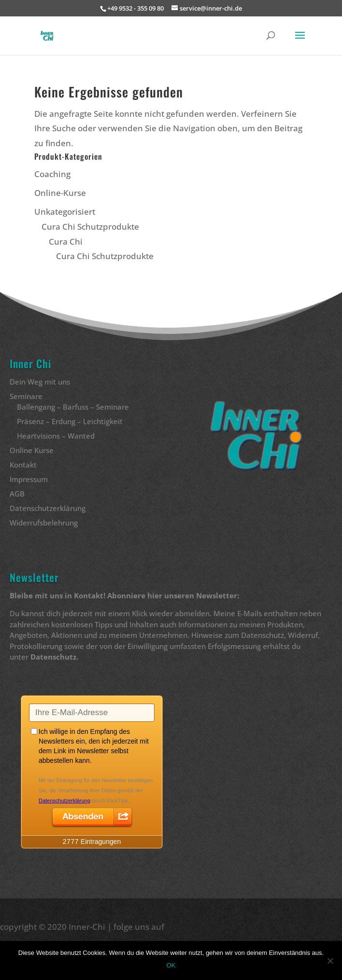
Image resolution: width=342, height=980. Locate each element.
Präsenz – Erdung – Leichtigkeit (70, 421)
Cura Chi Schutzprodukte (90, 227)
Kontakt (23, 465)
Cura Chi (66, 242)
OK (171, 965)
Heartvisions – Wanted (56, 436)
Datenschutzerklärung (48, 508)
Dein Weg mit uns (40, 382)
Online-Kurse (60, 193)
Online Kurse (32, 450)
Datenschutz (53, 657)
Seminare (26, 396)
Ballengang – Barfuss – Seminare (73, 407)
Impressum (29, 479)
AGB (17, 494)
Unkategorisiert (65, 212)
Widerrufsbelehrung (44, 523)
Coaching (52, 174)
